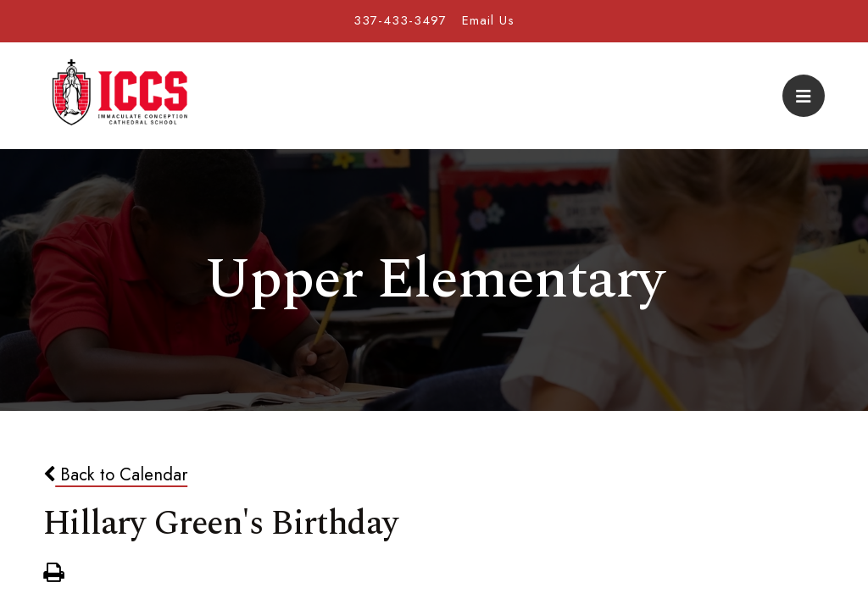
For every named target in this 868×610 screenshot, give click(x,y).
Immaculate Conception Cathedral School (120, 96)
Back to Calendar (115, 474)
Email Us (488, 20)
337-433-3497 (400, 20)
